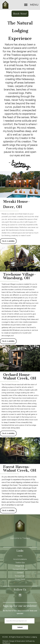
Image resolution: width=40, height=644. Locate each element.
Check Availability (8, 241)
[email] (20, 621)
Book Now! (20, 14)
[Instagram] (20, 595)
